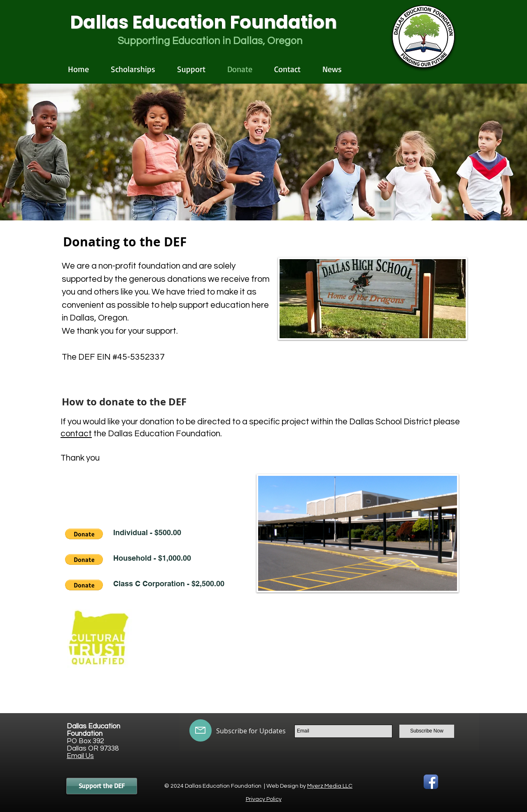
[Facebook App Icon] (431, 782)
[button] (84, 534)
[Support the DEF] (102, 786)
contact (76, 434)
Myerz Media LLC (330, 786)
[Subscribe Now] (427, 731)
